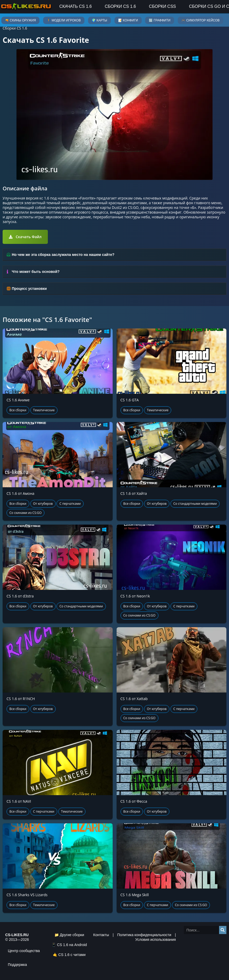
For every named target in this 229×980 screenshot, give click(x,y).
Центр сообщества (24, 951)
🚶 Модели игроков (64, 20)
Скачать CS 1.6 (76, 6)
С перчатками (70, 504)
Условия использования (155, 940)
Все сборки (18, 410)
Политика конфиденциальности (144, 935)
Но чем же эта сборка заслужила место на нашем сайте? (63, 255)
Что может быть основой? (36, 272)
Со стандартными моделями (195, 504)
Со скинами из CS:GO (25, 513)
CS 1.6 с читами (72, 955)
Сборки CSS (162, 6)
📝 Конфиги (128, 20)
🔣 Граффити (159, 20)
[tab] (115, 255)
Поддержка (17, 965)
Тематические (44, 410)
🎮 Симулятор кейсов (201, 20)
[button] (25, 237)
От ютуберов (43, 504)
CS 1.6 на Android (72, 945)
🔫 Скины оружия (20, 20)
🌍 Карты (99, 20)
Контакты (101, 935)
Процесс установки (29, 289)
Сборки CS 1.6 (120, 6)
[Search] (223, 930)
